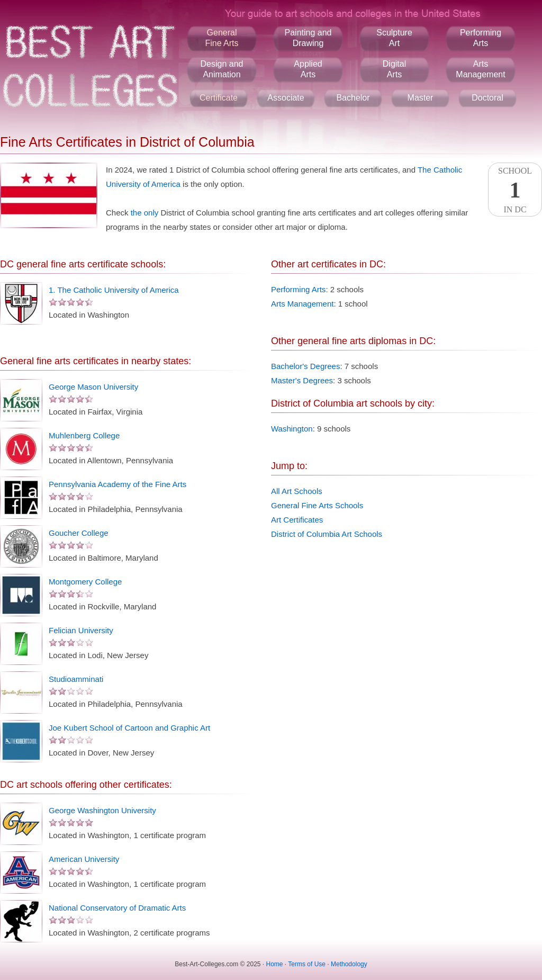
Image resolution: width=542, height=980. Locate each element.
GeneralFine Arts (222, 38)
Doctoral (487, 98)
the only (145, 213)
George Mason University (93, 387)
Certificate (219, 98)
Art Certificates (297, 520)
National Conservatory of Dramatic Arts (117, 908)
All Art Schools (297, 491)
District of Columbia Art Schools (327, 534)
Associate (286, 98)
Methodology (349, 964)
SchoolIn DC (515, 190)
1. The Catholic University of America (114, 290)
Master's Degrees (302, 380)
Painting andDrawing (308, 38)
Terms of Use (307, 964)
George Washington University (102, 810)
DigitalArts (394, 69)
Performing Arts (298, 289)
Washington (292, 429)
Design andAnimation (222, 69)
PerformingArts (481, 38)
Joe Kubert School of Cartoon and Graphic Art (129, 728)
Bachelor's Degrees (305, 366)
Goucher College (79, 533)
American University (84, 859)
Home (275, 964)
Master (421, 98)
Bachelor (353, 98)
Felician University (81, 630)
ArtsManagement (480, 69)
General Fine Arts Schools (317, 505)
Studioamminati (76, 679)
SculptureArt (394, 38)
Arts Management (302, 304)
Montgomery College (85, 582)
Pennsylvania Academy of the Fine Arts (118, 484)
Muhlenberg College (84, 435)
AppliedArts (308, 69)
